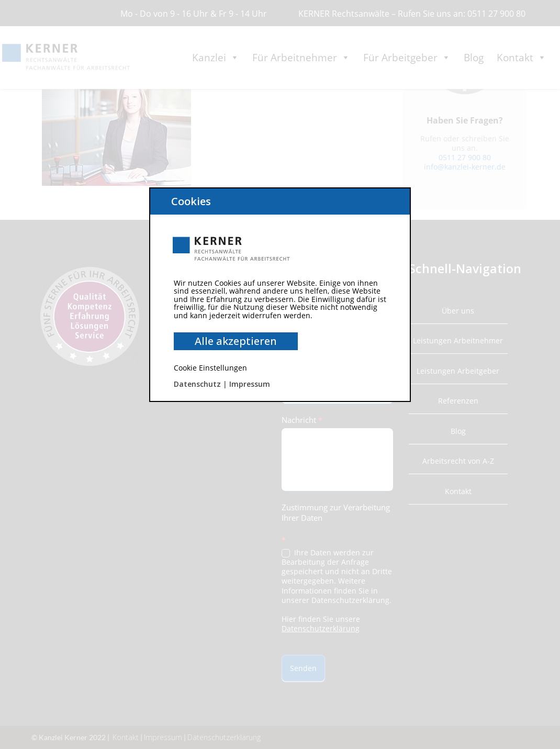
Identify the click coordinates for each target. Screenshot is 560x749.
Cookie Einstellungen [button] (210, 368)
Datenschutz (197, 384)
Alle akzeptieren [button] (236, 341)
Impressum (250, 384)
